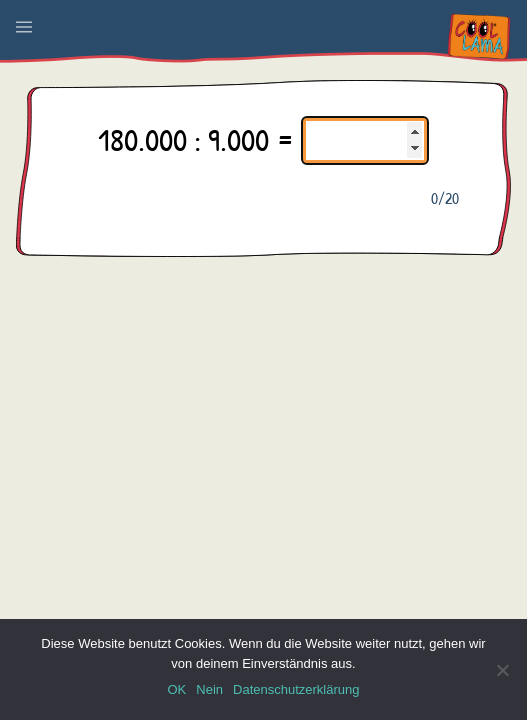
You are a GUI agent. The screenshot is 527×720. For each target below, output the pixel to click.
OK (176, 689)
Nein (209, 689)
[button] (24, 27)
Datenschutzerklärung (296, 689)
